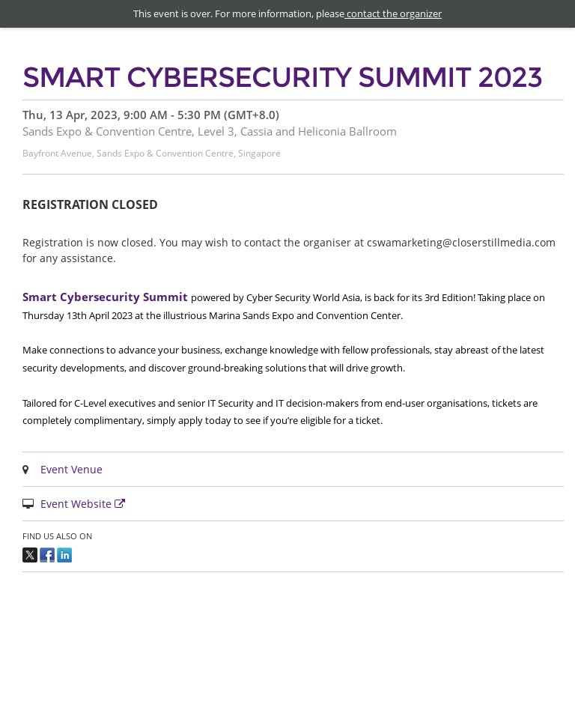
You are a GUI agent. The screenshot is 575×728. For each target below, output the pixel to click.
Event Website (85, 504)
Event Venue (72, 469)
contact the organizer (393, 13)
